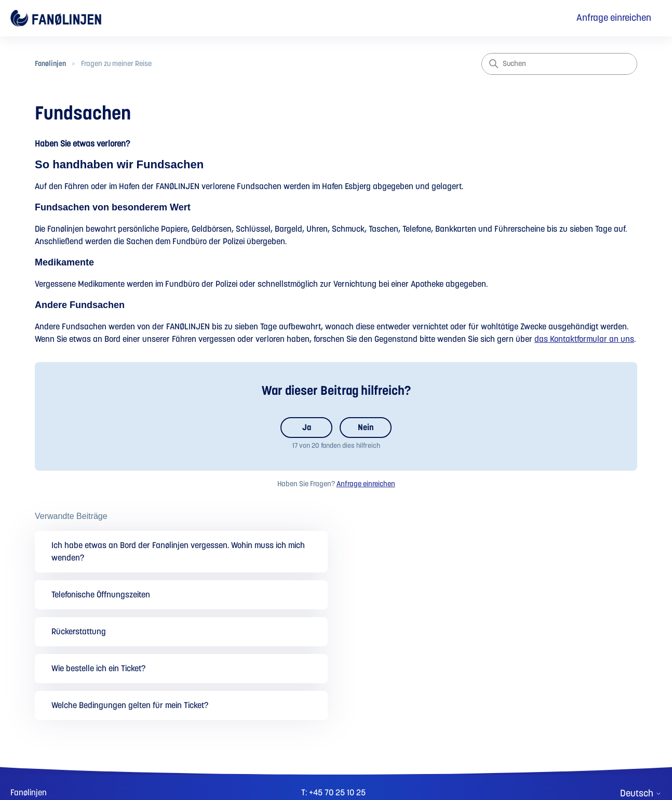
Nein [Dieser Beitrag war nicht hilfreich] (366, 428)
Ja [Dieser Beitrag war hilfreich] (307, 428)
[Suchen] (559, 64)
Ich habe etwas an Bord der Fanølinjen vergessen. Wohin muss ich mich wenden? (178, 552)
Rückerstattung (79, 632)
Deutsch (641, 794)
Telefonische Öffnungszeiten (101, 595)
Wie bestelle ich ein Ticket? (98, 669)
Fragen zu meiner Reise (116, 64)
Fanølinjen (50, 64)
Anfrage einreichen (614, 18)
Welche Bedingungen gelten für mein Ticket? (130, 705)
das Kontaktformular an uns (584, 339)
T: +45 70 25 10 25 (333, 793)
